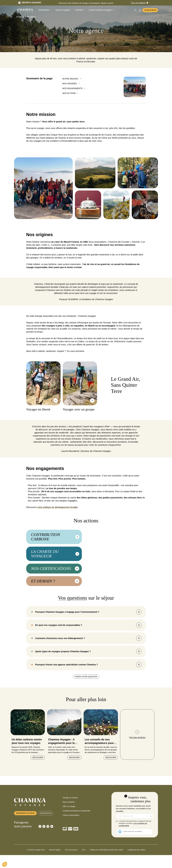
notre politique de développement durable (57, 507)
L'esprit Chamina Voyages (101, 10)
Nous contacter (69, 821)
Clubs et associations (71, 834)
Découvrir (38, 776)
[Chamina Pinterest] (44, 845)
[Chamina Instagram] (48, 845)
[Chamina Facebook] (40, 845)
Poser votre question (86, 695)
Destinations (45, 10)
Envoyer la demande (151, 835)
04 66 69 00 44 (150, 10)
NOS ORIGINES (70, 84)
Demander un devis (25, 832)
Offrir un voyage (69, 825)
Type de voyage (63, 10)
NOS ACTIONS (69, 93)
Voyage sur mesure (70, 816)
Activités (80, 10)
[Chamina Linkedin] (52, 845)
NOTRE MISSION (70, 79)
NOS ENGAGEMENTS (72, 88)
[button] (5, 864)
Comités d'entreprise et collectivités (76, 829)
